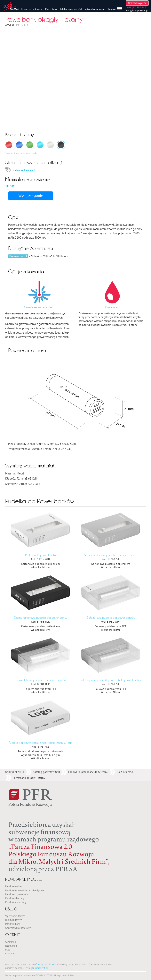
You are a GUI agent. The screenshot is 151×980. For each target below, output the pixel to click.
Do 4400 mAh (125, 651)
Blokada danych (14, 798)
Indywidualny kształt (95, 9)
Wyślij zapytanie (31, 196)
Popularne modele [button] (28, 758)
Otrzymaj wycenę (137, 3)
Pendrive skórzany (15, 777)
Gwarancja (11, 820)
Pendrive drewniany (16, 781)
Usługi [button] (13, 788)
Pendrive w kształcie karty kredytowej (25, 769)
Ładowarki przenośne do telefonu (88, 651)
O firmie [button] (15, 813)
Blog (8, 828)
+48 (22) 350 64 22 (48, 843)
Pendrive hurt (12, 802)
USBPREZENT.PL (15, 651)
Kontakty (10, 832)
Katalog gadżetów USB (71, 9)
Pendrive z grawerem (17, 773)
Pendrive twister (14, 765)
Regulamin (11, 824)
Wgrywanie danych (15, 795)
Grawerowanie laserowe (18, 806)
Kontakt (112, 9)
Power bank (51, 9)
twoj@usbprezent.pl (137, 10)
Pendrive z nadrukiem (32, 9)
